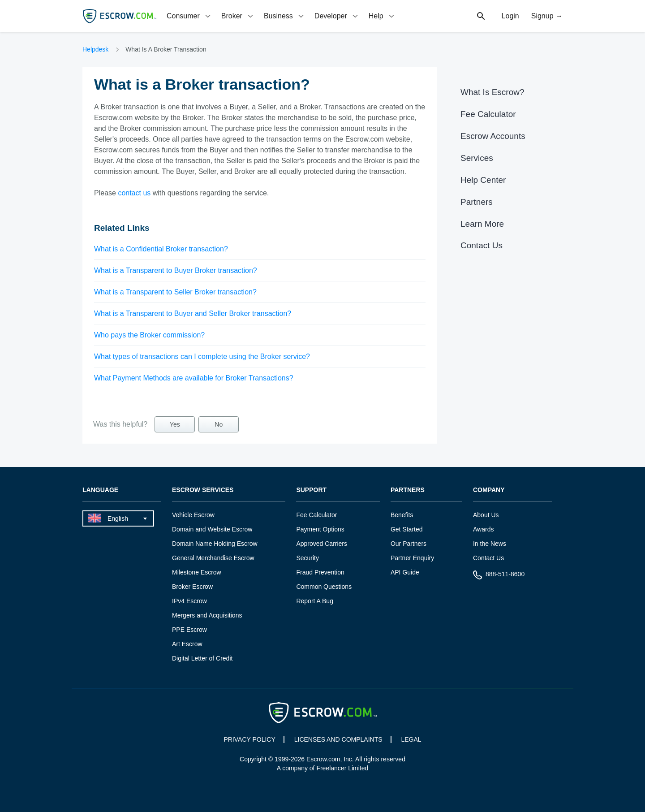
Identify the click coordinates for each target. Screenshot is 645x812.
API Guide (405, 572)
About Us (486, 515)
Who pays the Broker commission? (149, 335)
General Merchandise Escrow (213, 558)
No (219, 424)
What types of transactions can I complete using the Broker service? (202, 356)
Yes (175, 424)
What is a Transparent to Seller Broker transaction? (175, 292)
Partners (477, 202)
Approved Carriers (322, 544)
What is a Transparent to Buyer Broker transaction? (176, 270)
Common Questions (324, 587)
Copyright (253, 759)
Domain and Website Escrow (212, 529)
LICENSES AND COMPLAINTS (338, 739)
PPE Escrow (189, 630)
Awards (483, 529)
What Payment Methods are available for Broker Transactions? (194, 378)
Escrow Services (203, 490)
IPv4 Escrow (189, 601)
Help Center (483, 180)
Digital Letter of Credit (202, 658)
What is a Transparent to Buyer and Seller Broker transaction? (193, 313)
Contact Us (482, 245)
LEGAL (411, 739)
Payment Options (320, 529)
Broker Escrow (192, 587)
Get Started (407, 529)
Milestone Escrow (197, 572)
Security (307, 558)
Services (477, 158)
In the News (490, 544)
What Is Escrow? (492, 92)
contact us (134, 193)
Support (311, 490)
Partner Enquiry (412, 558)
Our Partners (408, 544)
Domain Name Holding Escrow (215, 544)
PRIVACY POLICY (249, 739)
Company (489, 490)
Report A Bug (315, 601)
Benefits (402, 515)
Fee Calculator (488, 114)
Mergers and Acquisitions (207, 615)
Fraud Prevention (320, 572)
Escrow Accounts (493, 136)
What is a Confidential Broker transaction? (161, 249)
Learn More (482, 224)
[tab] (189, 16)
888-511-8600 (499, 576)
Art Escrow (187, 644)
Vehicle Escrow (193, 515)
